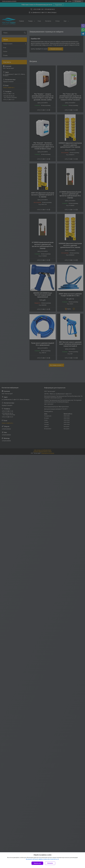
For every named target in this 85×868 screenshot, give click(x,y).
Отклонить (50, 863)
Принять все (37, 863)
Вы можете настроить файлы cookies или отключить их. (42, 859)
